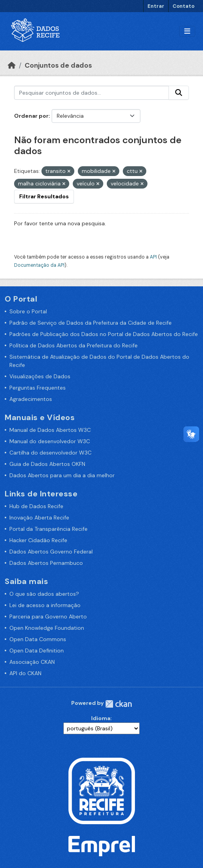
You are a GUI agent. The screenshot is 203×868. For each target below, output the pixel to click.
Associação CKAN (32, 662)
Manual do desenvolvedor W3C (50, 441)
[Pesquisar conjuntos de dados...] (92, 93)
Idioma (101, 718)
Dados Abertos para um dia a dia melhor (62, 475)
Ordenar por (31, 116)
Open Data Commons (38, 639)
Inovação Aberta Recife (39, 518)
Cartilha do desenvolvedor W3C (50, 453)
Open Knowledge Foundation (47, 628)
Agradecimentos (31, 399)
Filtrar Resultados (44, 196)
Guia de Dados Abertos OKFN (47, 464)
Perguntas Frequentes (38, 388)
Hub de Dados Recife (36, 506)
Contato (183, 6)
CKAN (119, 704)
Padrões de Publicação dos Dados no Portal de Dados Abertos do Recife (104, 334)
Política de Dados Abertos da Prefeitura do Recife (74, 345)
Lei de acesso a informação (45, 605)
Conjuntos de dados (58, 65)
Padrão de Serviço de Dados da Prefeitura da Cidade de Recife (91, 323)
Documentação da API (39, 265)
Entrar (156, 6)
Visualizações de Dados (40, 376)
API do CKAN (25, 673)
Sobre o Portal (28, 311)
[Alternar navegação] (187, 31)
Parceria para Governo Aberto (48, 616)
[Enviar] (179, 93)
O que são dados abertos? (44, 594)
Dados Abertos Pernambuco (46, 563)
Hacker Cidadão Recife (38, 540)
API (153, 257)
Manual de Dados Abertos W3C (50, 430)
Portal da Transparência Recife (49, 529)
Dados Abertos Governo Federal (51, 552)
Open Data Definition (37, 651)
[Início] (12, 65)
